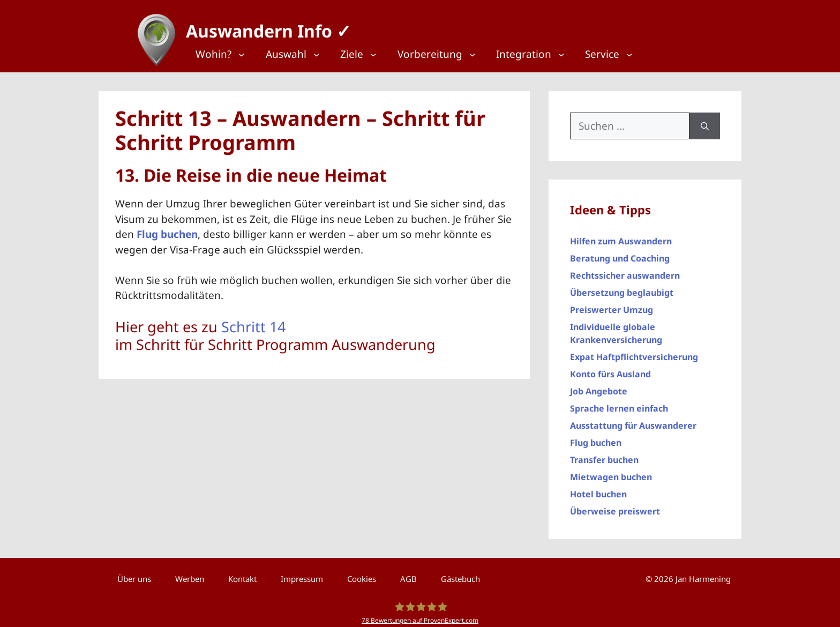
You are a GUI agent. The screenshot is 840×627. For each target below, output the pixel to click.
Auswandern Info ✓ (264, 27)
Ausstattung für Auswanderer (633, 421)
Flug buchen (596, 438)
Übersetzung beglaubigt (622, 288)
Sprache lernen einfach (619, 404)
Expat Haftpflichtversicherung (634, 352)
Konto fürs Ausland (610, 369)
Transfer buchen (604, 455)
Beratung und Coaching (620, 253)
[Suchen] (705, 121)
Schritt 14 (253, 322)
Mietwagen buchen (611, 472)
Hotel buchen (598, 489)
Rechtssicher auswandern (625, 271)
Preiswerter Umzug (612, 305)
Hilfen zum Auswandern (621, 236)
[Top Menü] (227, 54)
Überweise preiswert (615, 506)
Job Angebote (599, 386)
